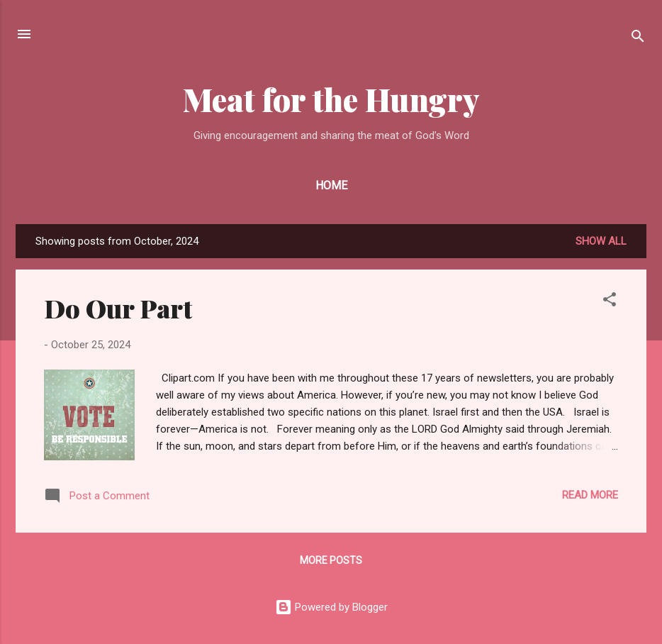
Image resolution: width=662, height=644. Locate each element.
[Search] (638, 39)
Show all (601, 241)
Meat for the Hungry (331, 99)
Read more (590, 495)
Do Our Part (118, 308)
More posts (331, 560)
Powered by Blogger (331, 607)
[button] (610, 302)
